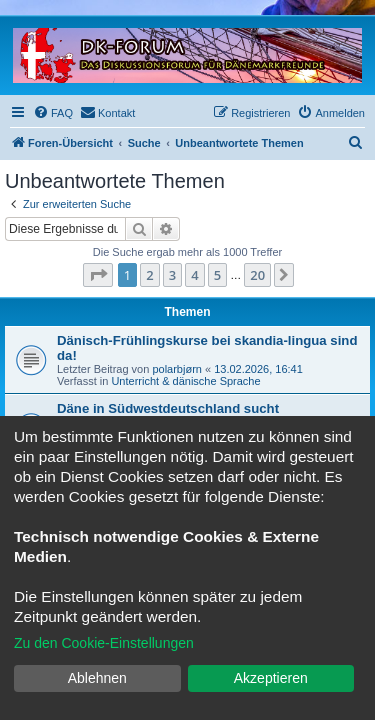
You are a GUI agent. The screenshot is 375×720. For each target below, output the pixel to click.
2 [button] (149, 275)
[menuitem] (53, 113)
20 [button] (257, 275)
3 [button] (172, 275)
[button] (98, 275)
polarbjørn (177, 369)
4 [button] (194, 275)
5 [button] (217, 275)
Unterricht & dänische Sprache (185, 381)
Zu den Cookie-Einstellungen (104, 643)
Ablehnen (97, 678)
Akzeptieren (271, 678)
